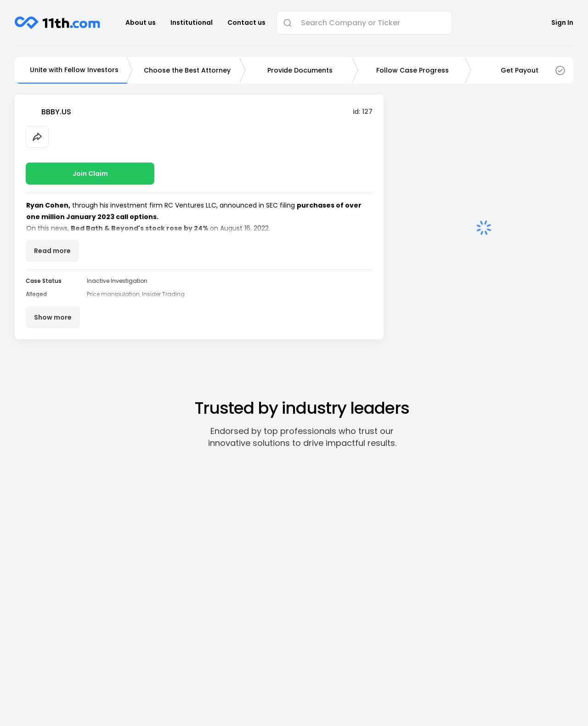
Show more (53, 317)
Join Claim (90, 174)
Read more (52, 251)
